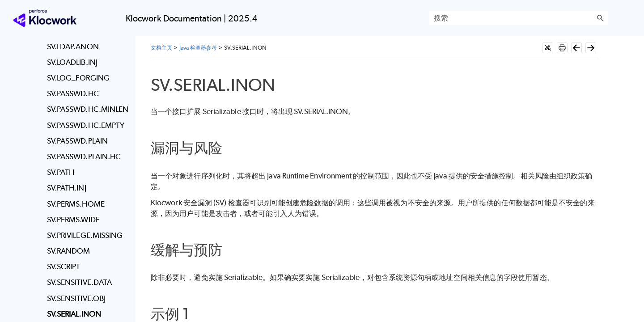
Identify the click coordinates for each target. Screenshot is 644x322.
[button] (600, 18)
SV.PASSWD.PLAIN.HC (84, 157)
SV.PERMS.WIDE (73, 220)
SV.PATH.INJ (67, 188)
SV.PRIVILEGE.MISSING (85, 235)
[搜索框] (519, 18)
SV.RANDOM (69, 251)
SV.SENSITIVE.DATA (79, 282)
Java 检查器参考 (198, 48)
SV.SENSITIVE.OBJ (76, 298)
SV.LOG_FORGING (78, 78)
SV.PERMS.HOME (76, 204)
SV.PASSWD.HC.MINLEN (88, 109)
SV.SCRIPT (64, 267)
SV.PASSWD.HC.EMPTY (86, 125)
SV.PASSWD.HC (73, 93)
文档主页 (161, 48)
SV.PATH (61, 172)
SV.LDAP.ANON (73, 47)
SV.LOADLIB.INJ (72, 62)
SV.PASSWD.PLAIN (77, 141)
